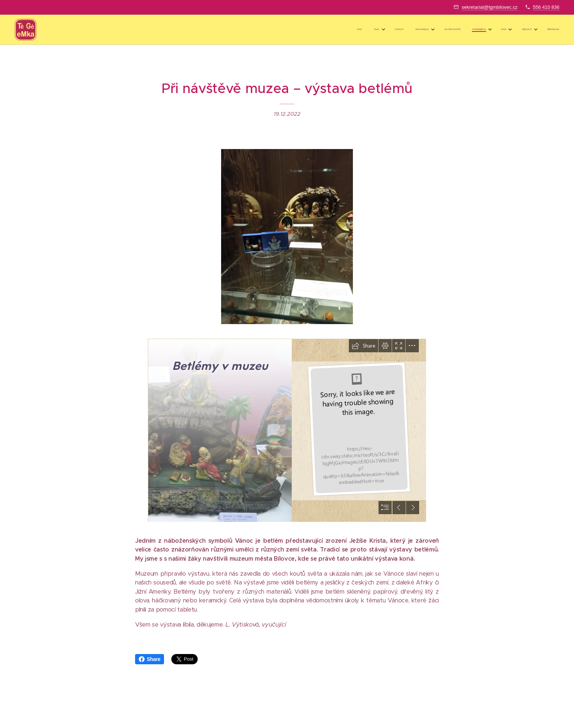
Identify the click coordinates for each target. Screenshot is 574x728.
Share (150, 659)
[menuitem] (449, 30)
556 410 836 (546, 7)
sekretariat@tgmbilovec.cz (490, 7)
